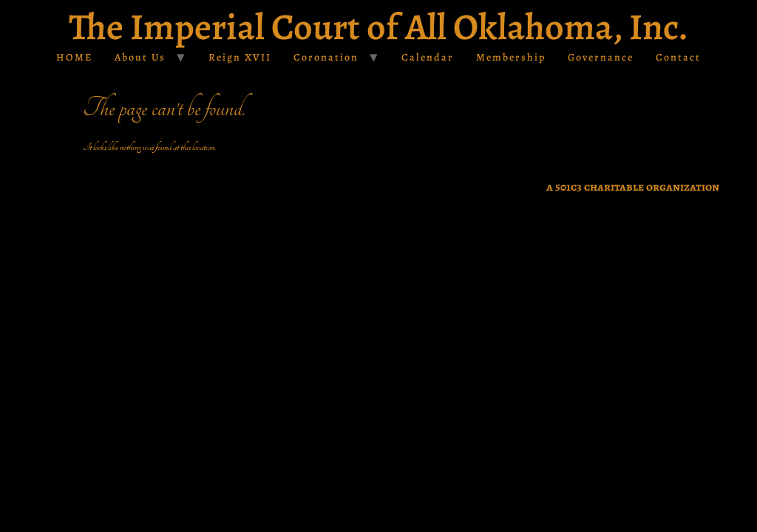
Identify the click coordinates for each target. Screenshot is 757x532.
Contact (678, 57)
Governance (601, 57)
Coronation (326, 57)
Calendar (428, 57)
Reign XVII (240, 57)
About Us (140, 57)
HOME (74, 57)
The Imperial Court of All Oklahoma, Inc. (378, 27)
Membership (511, 57)
